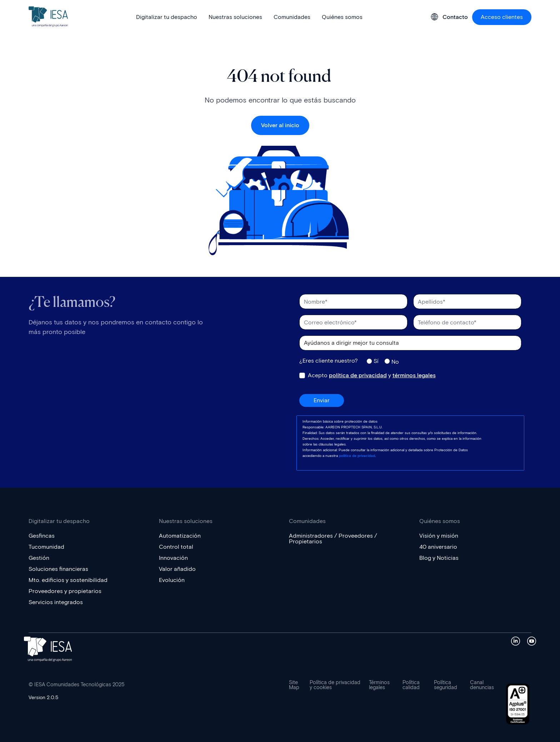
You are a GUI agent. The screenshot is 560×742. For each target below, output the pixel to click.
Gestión (39, 558)
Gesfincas (42, 536)
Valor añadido (177, 569)
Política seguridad (446, 685)
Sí (376, 361)
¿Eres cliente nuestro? (329, 361)
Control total (176, 547)
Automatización (180, 536)
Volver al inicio (280, 125)
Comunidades (292, 17)
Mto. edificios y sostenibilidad (68, 580)
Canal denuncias (482, 685)
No (395, 362)
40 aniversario (438, 547)
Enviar (322, 400)
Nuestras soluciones (235, 17)
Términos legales (379, 685)
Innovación (173, 558)
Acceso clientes (502, 17)
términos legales (414, 375)
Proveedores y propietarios (65, 591)
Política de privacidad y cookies (335, 685)
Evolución (172, 580)
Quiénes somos (342, 17)
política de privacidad (358, 375)
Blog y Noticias (439, 558)
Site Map (294, 685)
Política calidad (411, 685)
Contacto (455, 17)
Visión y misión (439, 536)
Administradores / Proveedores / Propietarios (333, 539)
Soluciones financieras (58, 569)
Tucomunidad (46, 547)
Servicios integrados (56, 602)
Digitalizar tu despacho (167, 17)
